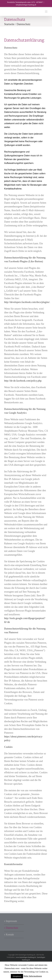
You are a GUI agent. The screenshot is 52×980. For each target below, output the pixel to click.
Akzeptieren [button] (17, 976)
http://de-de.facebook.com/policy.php (23, 381)
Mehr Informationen (33, 976)
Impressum (11, 921)
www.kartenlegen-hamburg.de (26, 957)
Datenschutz (12, 928)
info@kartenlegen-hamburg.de (26, 5)
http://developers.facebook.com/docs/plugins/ (27, 302)
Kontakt (10, 935)
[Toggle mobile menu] (46, 12)
